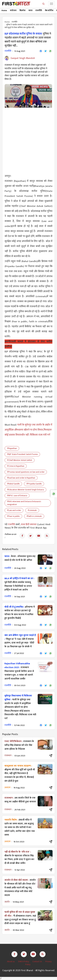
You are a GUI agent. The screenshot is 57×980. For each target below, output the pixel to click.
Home (4, 10)
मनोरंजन (13, 10)
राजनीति (39, 10)
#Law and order (14, 510)
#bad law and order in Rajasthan (21, 478)
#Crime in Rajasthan (16, 466)
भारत (30, 10)
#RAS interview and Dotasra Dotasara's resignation (24, 503)
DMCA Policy (24, 961)
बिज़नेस (22, 10)
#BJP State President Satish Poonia (22, 454)
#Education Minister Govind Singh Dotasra (25, 490)
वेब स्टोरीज (49, 10)
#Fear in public (13, 516)
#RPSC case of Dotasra (17, 496)
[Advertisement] (28, 139)
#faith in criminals (34, 516)
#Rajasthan (12, 448)
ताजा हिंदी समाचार (29, 524)
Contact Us (37, 961)
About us (11, 961)
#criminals (32, 510)
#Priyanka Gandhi (34, 484)
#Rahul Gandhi (13, 484)
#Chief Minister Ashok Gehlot (20, 460)
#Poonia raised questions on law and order (26, 472)
